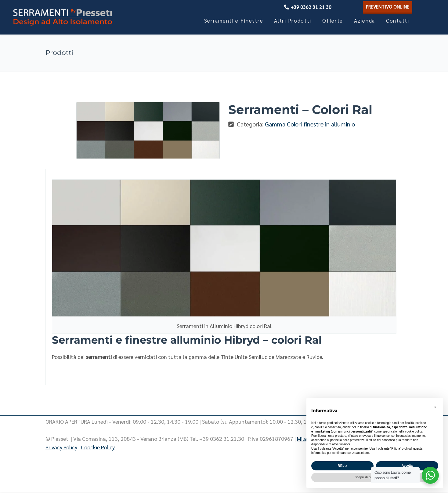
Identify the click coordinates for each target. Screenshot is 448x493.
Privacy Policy (61, 448)
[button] (435, 407)
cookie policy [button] (414, 431)
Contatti (398, 20)
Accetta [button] (407, 466)
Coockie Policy (98, 448)
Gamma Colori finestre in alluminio (310, 124)
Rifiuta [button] (342, 466)
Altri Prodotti (293, 20)
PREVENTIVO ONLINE (386, 7)
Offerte (333, 20)
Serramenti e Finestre (234, 20)
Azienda (365, 20)
